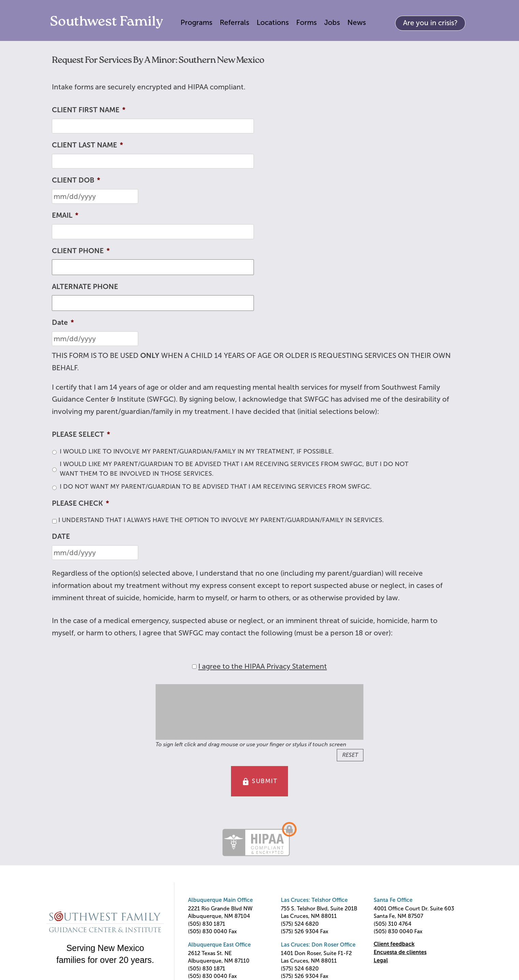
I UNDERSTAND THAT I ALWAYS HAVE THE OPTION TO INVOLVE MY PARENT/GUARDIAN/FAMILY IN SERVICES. (221, 520)
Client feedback (394, 944)
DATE (61, 536)
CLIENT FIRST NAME (89, 110)
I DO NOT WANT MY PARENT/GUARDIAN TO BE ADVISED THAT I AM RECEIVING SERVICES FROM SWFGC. (216, 487)
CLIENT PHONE (81, 251)
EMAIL (65, 215)
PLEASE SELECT (81, 434)
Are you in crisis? (430, 23)
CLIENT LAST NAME (88, 145)
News (357, 22)
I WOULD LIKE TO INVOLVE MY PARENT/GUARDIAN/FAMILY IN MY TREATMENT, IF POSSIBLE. (197, 451)
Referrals (234, 22)
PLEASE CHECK (81, 503)
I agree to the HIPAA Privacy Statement (263, 666)
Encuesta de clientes (400, 952)
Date (63, 322)
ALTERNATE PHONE (85, 286)
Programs (196, 22)
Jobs (332, 22)
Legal (381, 960)
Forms (306, 22)
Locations (273, 22)
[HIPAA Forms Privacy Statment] (194, 667)
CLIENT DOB (76, 180)
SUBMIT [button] (260, 782)
